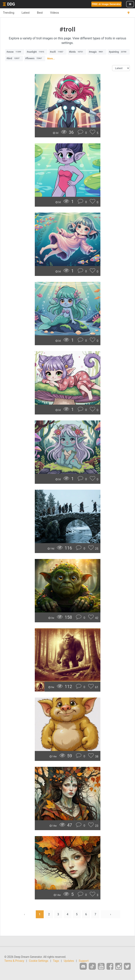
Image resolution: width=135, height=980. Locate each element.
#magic (97, 52)
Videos (54, 13)
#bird (14, 58)
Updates (69, 961)
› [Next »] (110, 914)
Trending (9, 13)
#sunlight (36, 52)
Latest (26, 13)
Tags (56, 961)
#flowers (35, 58)
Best (40, 13)
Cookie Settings (39, 961)
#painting (119, 52)
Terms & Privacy (14, 961)
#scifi (57, 52)
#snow (15, 52)
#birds (77, 52)
